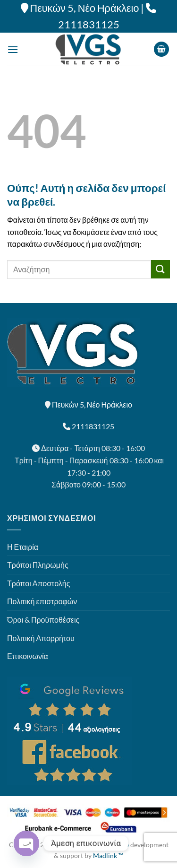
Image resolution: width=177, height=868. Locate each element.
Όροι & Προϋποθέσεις (43, 620)
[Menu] (13, 49)
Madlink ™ (108, 855)
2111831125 (89, 25)
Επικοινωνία (28, 656)
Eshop (120, 845)
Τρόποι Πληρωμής (38, 565)
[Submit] (160, 269)
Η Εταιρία (23, 547)
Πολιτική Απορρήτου (41, 638)
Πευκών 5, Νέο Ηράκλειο (85, 8)
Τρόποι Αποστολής (38, 583)
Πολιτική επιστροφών (42, 601)
